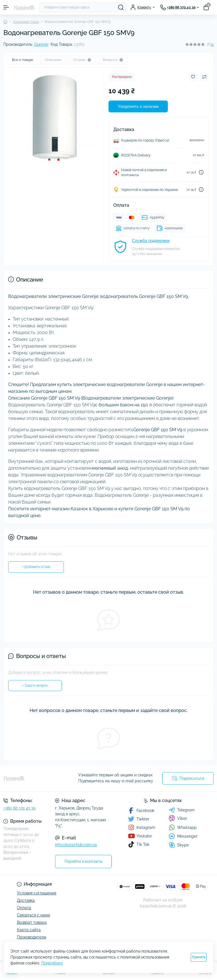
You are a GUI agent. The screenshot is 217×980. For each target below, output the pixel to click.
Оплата (24, 908)
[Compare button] (204, 77)
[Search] (121, 7)
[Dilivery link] (201, 172)
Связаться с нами (33, 915)
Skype (179, 845)
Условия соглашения (37, 893)
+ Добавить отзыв (36, 567)
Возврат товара (32, 922)
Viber (178, 818)
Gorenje (41, 44)
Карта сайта (29, 930)
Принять (199, 957)
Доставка (26, 900)
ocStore (175, 900)
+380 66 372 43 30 (19, 808)
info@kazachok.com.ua (76, 845)
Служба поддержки (151, 241)
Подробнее (52, 963)
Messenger (183, 836)
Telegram (182, 810)
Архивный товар (26, 22)
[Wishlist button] (193, 77)
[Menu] (6, 7)
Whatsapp (183, 827)
